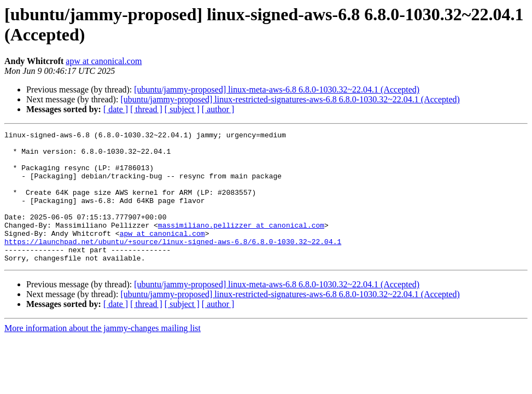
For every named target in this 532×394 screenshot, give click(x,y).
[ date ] (116, 109)
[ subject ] (182, 109)
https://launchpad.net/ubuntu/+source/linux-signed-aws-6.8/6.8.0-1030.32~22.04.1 (173, 264)
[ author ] (218, 109)
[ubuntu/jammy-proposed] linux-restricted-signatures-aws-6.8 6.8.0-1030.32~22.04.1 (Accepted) (290, 99)
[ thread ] (146, 109)
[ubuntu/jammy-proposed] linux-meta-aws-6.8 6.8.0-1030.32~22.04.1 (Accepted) (277, 89)
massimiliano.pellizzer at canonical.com (241, 245)
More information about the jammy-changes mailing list (103, 354)
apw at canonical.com (104, 61)
